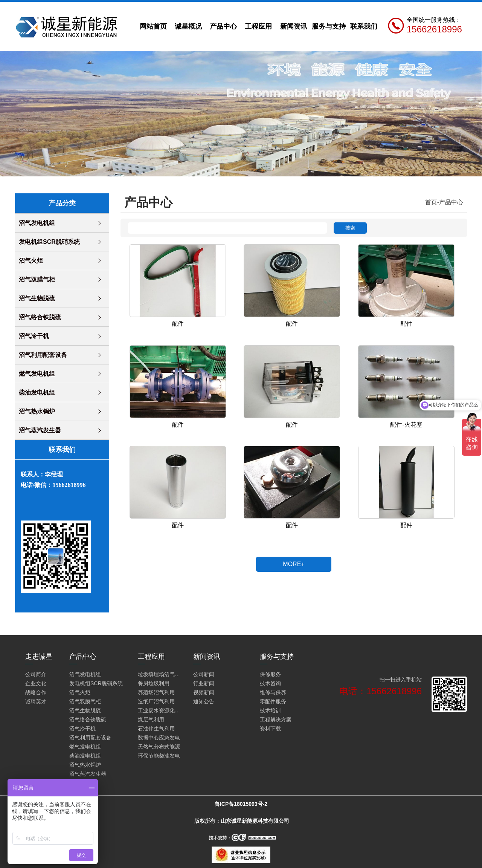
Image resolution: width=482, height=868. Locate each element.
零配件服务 (273, 701)
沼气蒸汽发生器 (40, 430)
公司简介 (36, 674)
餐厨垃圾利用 (154, 683)
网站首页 (153, 26)
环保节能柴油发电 (159, 756)
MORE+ (294, 564)
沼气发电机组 (37, 223)
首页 (431, 202)
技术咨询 (270, 683)
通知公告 (204, 701)
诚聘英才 (36, 701)
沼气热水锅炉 (37, 411)
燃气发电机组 (37, 374)
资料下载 (270, 729)
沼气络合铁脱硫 (40, 317)
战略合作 (36, 692)
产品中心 (223, 26)
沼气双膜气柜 (37, 279)
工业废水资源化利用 (160, 710)
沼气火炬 (31, 261)
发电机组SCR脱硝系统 (49, 242)
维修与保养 (273, 692)
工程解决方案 (276, 720)
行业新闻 (204, 683)
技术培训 (270, 710)
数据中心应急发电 (159, 738)
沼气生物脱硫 (37, 298)
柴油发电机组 (37, 393)
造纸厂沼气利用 (156, 701)
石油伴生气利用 (156, 729)
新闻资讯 (294, 26)
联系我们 (364, 26)
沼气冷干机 (34, 336)
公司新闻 (204, 674)
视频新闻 (204, 692)
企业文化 (36, 683)
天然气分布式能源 (159, 747)
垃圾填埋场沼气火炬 (160, 674)
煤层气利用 (151, 720)
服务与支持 (329, 26)
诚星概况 (188, 26)
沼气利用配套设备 (43, 355)
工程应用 (258, 26)
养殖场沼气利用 (156, 692)
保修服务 (270, 674)
